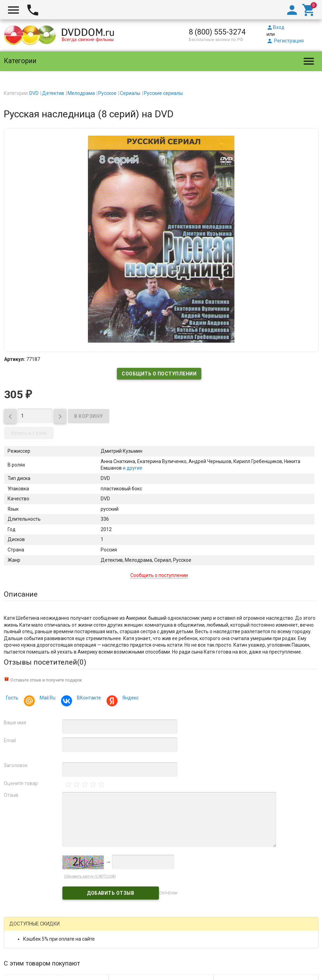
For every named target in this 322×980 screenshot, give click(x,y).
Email (10, 741)
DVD (34, 93)
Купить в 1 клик (29, 433)
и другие (132, 468)
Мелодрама (81, 93)
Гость (12, 698)
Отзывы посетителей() (45, 662)
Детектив (53, 93)
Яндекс (129, 699)
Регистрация (285, 41)
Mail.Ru (47, 699)
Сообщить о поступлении (159, 374)
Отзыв (11, 795)
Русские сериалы (163, 93)
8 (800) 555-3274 (217, 32)
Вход (275, 27)
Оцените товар (21, 783)
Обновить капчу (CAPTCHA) (90, 876)
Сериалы (130, 93)
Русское (107, 93)
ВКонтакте (88, 699)
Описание (21, 594)
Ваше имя (15, 723)
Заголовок (16, 765)
